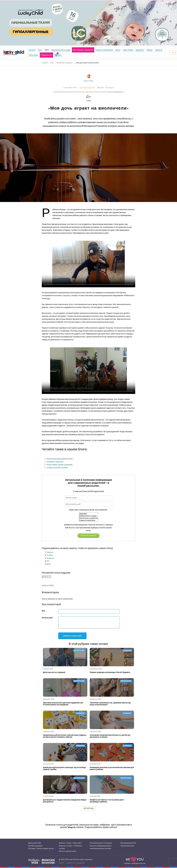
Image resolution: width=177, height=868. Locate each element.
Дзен (49, 564)
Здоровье (88, 514)
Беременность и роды (88, 516)
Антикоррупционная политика (100, 848)
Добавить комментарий (72, 636)
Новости (62, 843)
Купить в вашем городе (45, 848)
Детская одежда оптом (68, 851)
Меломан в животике (55, 462)
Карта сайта (77, 843)
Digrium (62, 863)
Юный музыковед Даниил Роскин (60, 459)
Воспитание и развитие (88, 518)
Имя (44, 611)
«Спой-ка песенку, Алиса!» (57, 468)
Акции (69, 843)
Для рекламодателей (128, 843)
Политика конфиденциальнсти (101, 846)
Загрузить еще (88, 808)
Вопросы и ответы (66, 846)
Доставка (32, 848)
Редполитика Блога (127, 846)
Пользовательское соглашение (101, 843)
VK (48, 561)
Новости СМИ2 (48, 586)
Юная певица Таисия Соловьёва (60, 465)
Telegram (50, 552)
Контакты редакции (35, 846)
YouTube (50, 555)
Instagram (50, 558)
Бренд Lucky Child (35, 843)
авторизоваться (118, 92)
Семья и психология (88, 520)
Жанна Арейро (88, 81)
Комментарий (47, 618)
